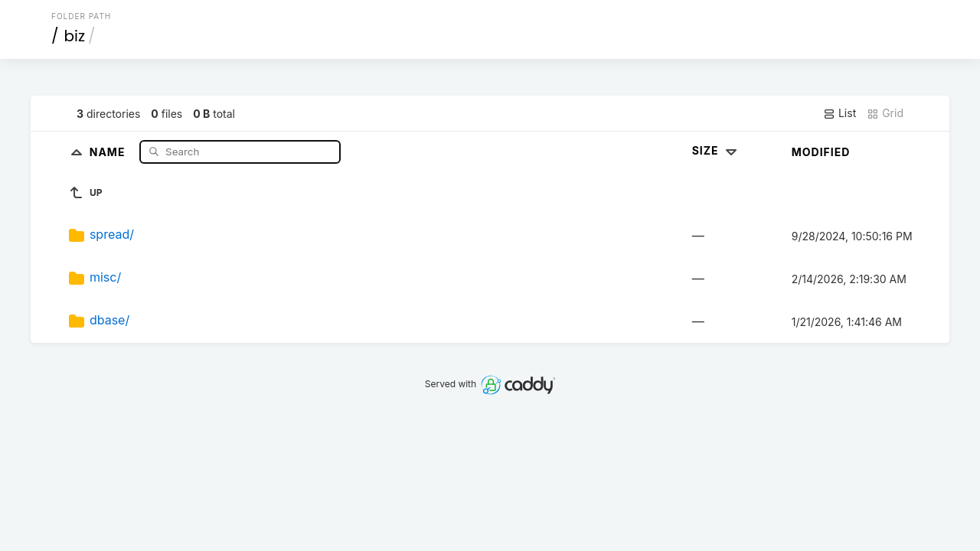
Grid (885, 113)
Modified (821, 152)
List (840, 113)
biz (75, 36)
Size (716, 150)
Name (109, 151)
